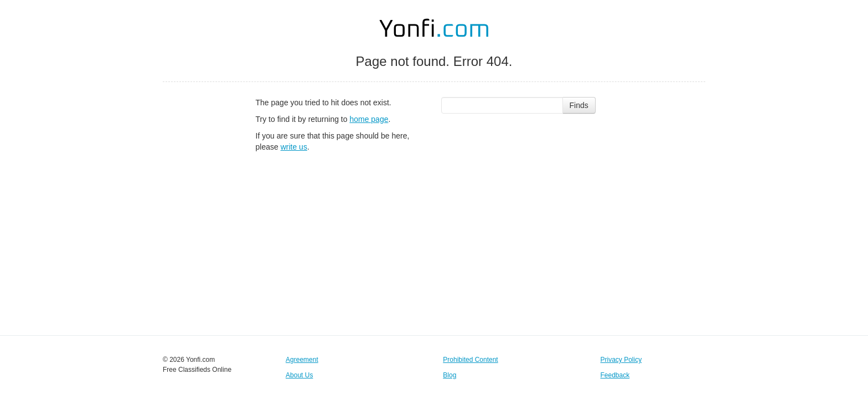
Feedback (615, 375)
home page (369, 119)
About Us (299, 375)
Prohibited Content (470, 360)
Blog (449, 375)
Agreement (302, 360)
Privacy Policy (621, 360)
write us (294, 147)
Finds (579, 105)
